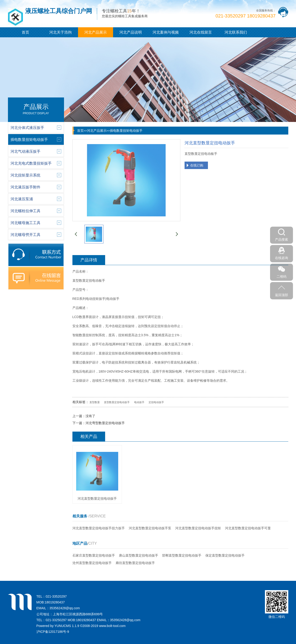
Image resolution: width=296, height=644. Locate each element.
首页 (25, 32)
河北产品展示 (96, 32)
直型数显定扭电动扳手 (117, 402)
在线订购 (197, 165)
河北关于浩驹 (61, 32)
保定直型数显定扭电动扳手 (225, 555)
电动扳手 (139, 402)
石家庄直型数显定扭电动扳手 (94, 555)
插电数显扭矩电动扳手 (126, 131)
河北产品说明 (131, 32)
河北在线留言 (201, 32)
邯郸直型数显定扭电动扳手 (182, 555)
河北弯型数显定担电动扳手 (105, 423)
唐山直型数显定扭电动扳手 (139, 555)
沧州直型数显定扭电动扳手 (92, 563)
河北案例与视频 (166, 32)
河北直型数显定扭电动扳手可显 (248, 528)
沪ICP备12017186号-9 (53, 632)
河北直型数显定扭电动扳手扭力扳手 (99, 528)
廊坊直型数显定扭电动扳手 (135, 563)
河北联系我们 (236, 32)
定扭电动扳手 (156, 402)
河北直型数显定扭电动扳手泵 (150, 528)
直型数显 (95, 402)
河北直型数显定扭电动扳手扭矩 (198, 528)
